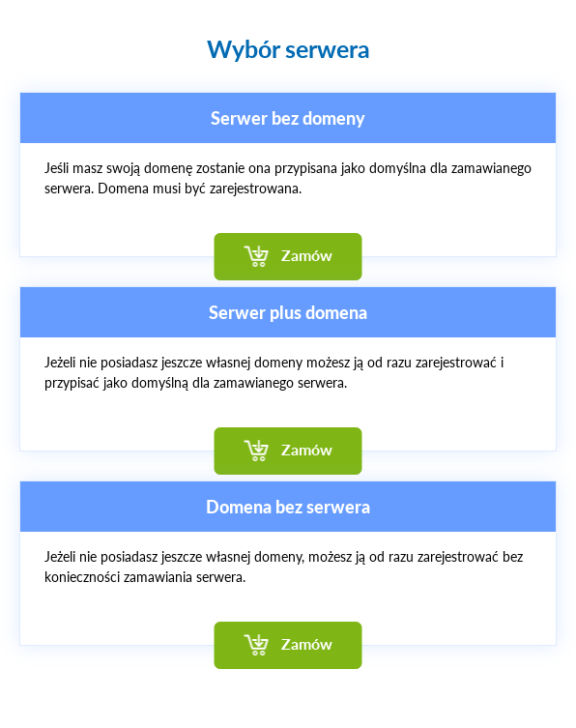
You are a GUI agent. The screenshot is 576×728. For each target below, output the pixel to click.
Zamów (307, 255)
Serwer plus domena (288, 312)
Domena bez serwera (288, 507)
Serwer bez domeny (288, 118)
